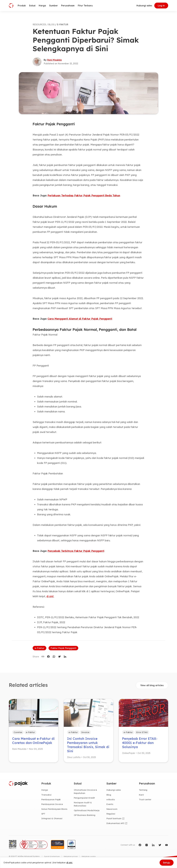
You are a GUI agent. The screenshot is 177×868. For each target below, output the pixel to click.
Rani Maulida (54, 60)
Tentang (143, 791)
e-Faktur (39, 648)
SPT (43, 815)
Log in (161, 6)
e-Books (111, 801)
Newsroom (112, 810)
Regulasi (111, 815)
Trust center (145, 801)
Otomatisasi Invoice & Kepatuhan (86, 792)
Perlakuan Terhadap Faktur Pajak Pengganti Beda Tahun (84, 195)
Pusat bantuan (114, 820)
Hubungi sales (144, 6)
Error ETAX (142, 732)
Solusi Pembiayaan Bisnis (55, 810)
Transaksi (46, 796)
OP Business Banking (85, 816)
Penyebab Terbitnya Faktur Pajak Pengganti (76, 551)
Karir (142, 796)
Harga (45, 791)
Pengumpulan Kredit (85, 799)
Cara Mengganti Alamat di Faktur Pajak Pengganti (80, 319)
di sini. (69, 863)
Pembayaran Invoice (52, 805)
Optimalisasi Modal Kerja (87, 812)
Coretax (18, 732)
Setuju (167, 863)
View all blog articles (152, 685)
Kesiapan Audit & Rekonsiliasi (83, 805)
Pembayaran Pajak (51, 801)
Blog (109, 796)
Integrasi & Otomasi (52, 820)
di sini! (50, 596)
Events (110, 805)
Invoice (86, 732)
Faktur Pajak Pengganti (63, 648)
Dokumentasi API (116, 825)
